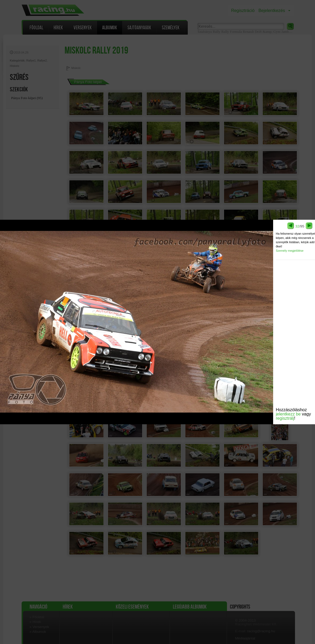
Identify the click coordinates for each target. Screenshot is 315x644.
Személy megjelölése (290, 251)
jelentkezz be (288, 414)
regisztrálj (285, 418)
